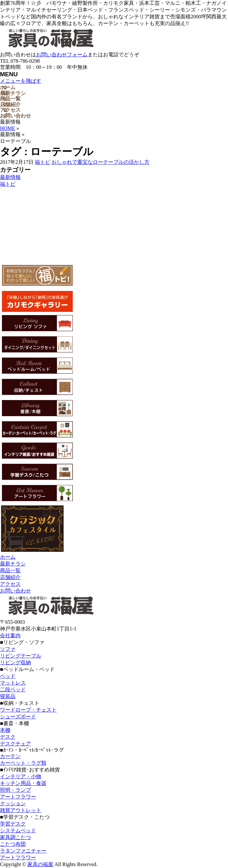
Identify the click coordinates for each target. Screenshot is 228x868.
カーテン (10, 756)
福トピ (43, 162)
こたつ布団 (13, 844)
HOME (8, 128)
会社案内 (10, 635)
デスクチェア (15, 744)
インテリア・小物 (21, 776)
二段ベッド (13, 690)
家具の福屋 (40, 864)
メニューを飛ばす (21, 81)
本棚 (5, 730)
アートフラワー (18, 797)
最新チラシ (13, 564)
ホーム (8, 557)
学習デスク (13, 824)
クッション (13, 803)
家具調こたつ (15, 837)
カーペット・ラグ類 (23, 763)
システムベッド (18, 831)
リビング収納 (15, 663)
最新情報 (10, 177)
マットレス (13, 683)
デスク (8, 737)
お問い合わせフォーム (62, 55)
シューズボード (18, 717)
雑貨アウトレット (21, 810)
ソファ (8, 649)
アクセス (10, 584)
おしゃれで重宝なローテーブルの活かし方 (100, 162)
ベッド (8, 676)
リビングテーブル (21, 656)
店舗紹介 (10, 577)
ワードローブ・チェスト (28, 710)
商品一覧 (10, 570)
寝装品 (8, 696)
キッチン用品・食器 (23, 783)
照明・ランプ (15, 790)
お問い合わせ (15, 591)
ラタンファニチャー (23, 851)
